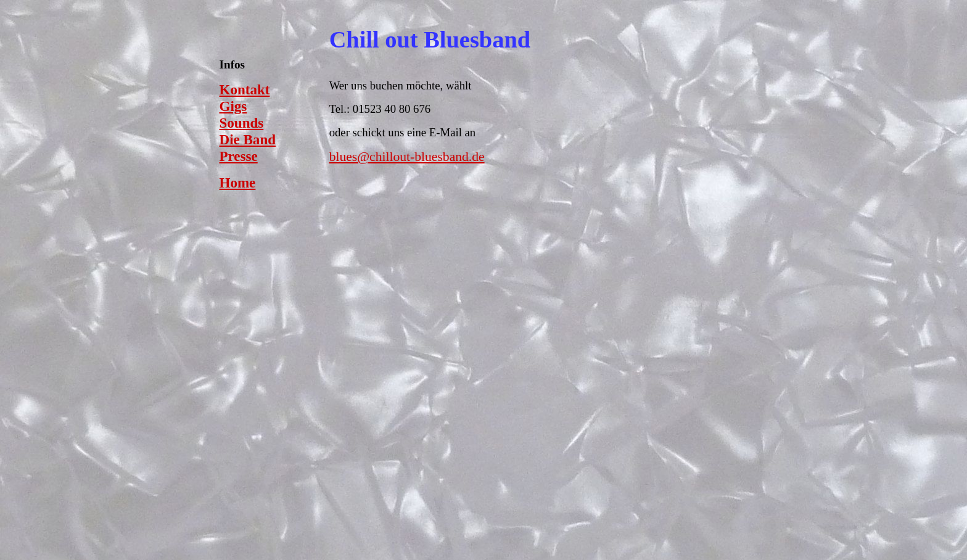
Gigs (233, 106)
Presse (239, 156)
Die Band (248, 139)
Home (238, 183)
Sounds (242, 123)
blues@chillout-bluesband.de (407, 157)
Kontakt (245, 89)
